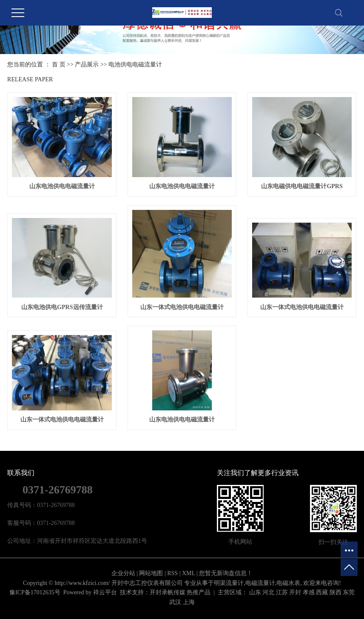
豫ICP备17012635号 (35, 592)
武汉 (175, 602)
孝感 (309, 592)
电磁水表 (288, 583)
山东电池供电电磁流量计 (62, 186)
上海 (189, 602)
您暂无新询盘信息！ (226, 573)
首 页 (59, 64)
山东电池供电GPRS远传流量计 (62, 307)
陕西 (336, 592)
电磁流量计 (260, 583)
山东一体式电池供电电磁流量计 (182, 307)
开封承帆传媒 (168, 592)
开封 (295, 592)
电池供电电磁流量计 (135, 64)
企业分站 (123, 573)
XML (189, 573)
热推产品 (199, 592)
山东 (255, 592)
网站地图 (151, 573)
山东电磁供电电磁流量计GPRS (302, 186)
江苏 (282, 592)
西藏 (322, 592)
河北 (268, 592)
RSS (172, 573)
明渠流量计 (229, 583)
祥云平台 (105, 592)
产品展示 (87, 64)
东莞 (349, 592)
